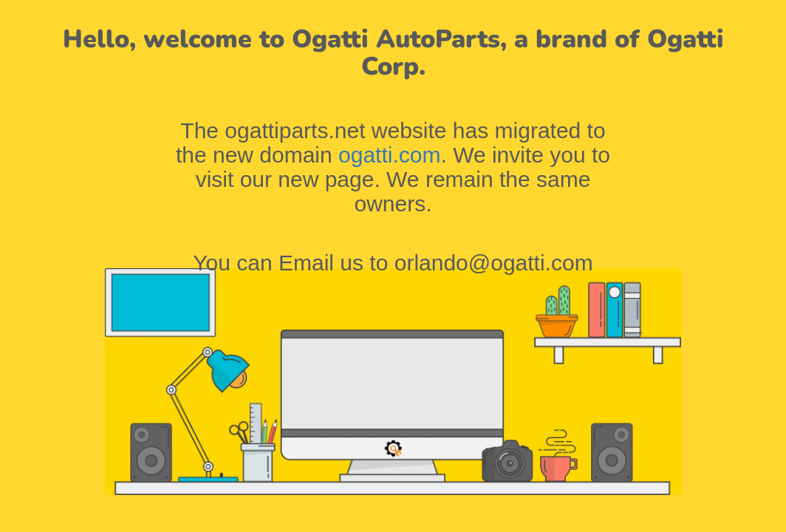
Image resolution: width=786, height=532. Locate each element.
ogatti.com (389, 155)
